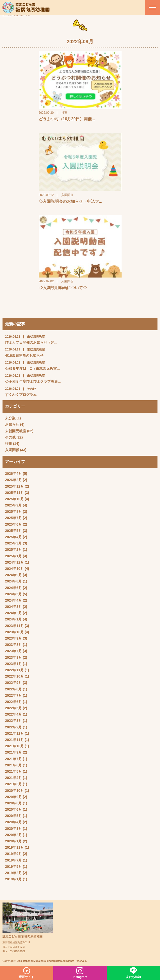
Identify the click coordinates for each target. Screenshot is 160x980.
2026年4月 (13, 474)
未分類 (10, 418)
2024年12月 (14, 562)
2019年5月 (13, 867)
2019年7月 (13, 860)
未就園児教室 (16, 431)
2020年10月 (14, 791)
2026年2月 (13, 480)
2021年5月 (13, 771)
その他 (10, 437)
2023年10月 (14, 632)
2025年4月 (13, 537)
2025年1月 (13, 556)
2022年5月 (13, 708)
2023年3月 (13, 657)
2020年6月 (13, 809)
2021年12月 (14, 733)
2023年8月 (13, 645)
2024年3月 (13, 607)
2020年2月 (13, 835)
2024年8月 (13, 581)
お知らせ (12, 424)
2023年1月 (13, 664)
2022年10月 (14, 676)
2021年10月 (14, 746)
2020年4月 (13, 822)
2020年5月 (13, 816)
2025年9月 (13, 505)
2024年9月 (13, 575)
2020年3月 (13, 829)
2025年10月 (14, 499)
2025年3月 (13, 543)
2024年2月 (13, 613)
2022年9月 (13, 683)
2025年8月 (13, 512)
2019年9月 (13, 854)
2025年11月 (14, 493)
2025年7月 (13, 518)
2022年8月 (13, 689)
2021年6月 (13, 765)
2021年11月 (14, 740)
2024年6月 (13, 588)
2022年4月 (13, 714)
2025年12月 (14, 486)
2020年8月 (13, 803)
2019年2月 (13, 873)
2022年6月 (13, 702)
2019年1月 (13, 879)
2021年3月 (13, 784)
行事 (9, 444)
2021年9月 (13, 752)
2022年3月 (13, 721)
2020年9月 (13, 797)
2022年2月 (13, 727)
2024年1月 (13, 619)
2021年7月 (13, 759)
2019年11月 (14, 847)
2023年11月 (14, 626)
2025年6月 (13, 524)
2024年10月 (14, 569)
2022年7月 (13, 695)
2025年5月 (13, 531)
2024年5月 (13, 594)
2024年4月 (13, 600)
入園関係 (12, 450)
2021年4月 (13, 778)
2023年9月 (13, 638)
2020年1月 (13, 841)
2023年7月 (13, 651)
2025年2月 (13, 550)
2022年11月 (14, 670)
